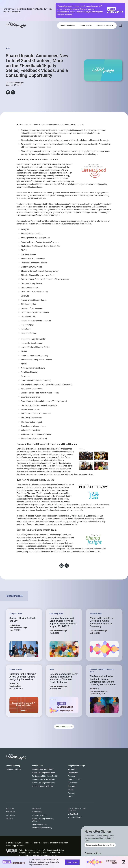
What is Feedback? (75, 817)
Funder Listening (13, 766)
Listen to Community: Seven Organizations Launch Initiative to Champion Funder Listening (64, 678)
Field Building (37, 812)
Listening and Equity (13, 769)
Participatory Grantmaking (42, 828)
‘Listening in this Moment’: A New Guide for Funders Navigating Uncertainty (23, 677)
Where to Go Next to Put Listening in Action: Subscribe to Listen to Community (102, 622)
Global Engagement (40, 824)
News (8, 48)
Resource (93, 614)
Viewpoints (72, 769)
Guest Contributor (75, 779)
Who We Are (10, 812)
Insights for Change (76, 766)
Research (110, 669)
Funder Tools (38, 766)
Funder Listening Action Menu (43, 773)
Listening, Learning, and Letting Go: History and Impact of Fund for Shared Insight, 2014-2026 (63, 622)
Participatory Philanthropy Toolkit (45, 776)
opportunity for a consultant (63, 151)
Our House (68, 505)
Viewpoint (13, 614)
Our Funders (10, 815)
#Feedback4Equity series (68, 144)
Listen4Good (78, 130)
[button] (8, 92)
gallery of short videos (59, 449)
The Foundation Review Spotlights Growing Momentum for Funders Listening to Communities (103, 681)
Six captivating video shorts (33, 140)
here (19, 196)
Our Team (9, 819)
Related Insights (14, 596)
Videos (71, 790)
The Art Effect (54, 505)
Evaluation (102, 669)
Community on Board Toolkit (43, 769)
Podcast (71, 793)
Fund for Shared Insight (74, 125)
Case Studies (73, 773)
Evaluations (72, 783)
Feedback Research (40, 815)
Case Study (54, 614)
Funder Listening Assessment (43, 783)
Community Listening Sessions (44, 779)
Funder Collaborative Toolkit (43, 786)
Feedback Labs (44, 147)
